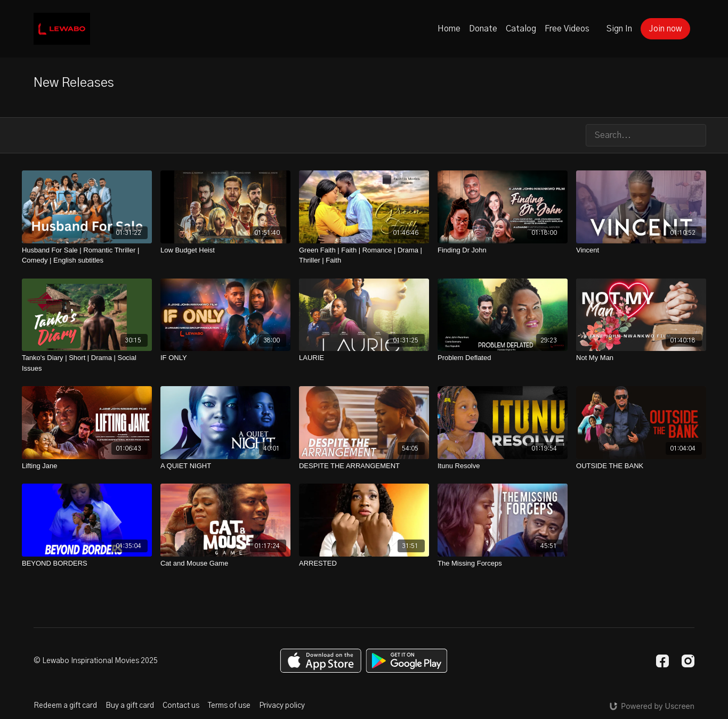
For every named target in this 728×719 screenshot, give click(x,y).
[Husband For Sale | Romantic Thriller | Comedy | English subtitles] (87, 255)
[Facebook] (662, 661)
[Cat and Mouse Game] (225, 563)
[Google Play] (407, 661)
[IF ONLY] (225, 358)
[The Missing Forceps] (503, 563)
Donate (483, 29)
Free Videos (567, 29)
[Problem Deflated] (503, 358)
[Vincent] (641, 250)
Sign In (619, 29)
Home (449, 29)
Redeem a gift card (65, 706)
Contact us (181, 706)
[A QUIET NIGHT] (225, 466)
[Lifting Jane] (87, 466)
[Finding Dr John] (503, 250)
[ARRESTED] (364, 563)
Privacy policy (282, 706)
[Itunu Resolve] (503, 466)
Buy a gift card (130, 706)
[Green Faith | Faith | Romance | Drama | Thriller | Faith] (364, 255)
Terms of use (229, 706)
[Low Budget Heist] (225, 250)
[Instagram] (688, 661)
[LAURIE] (364, 358)
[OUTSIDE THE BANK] (641, 466)
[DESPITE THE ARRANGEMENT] (364, 466)
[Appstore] (321, 661)
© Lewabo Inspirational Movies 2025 (96, 661)
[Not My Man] (641, 358)
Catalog (521, 29)
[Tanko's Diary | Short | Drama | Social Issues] (87, 363)
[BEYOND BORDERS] (87, 563)
